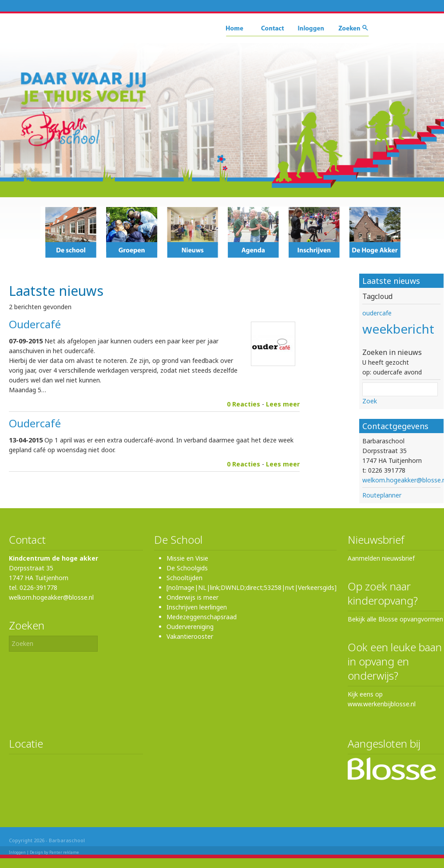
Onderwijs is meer (192, 597)
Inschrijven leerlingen (197, 607)
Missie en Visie (187, 558)
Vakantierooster (190, 636)
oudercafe (377, 313)
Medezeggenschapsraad (202, 617)
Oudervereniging (190, 627)
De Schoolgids (187, 568)
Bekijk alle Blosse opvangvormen (395, 619)
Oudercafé (35, 324)
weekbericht (398, 329)
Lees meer (283, 404)
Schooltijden (184, 578)
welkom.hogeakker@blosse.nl (51, 597)
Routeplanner (382, 495)
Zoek (370, 401)
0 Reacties (244, 404)
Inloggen (17, 852)
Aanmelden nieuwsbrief (381, 558)
